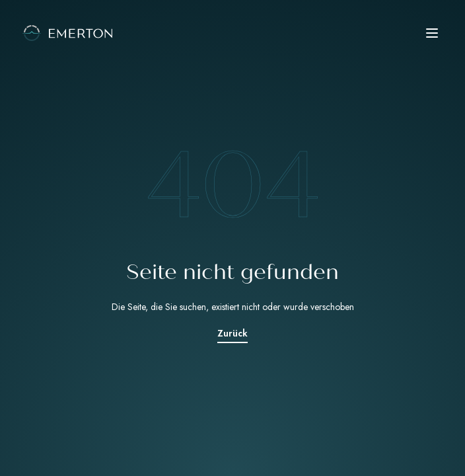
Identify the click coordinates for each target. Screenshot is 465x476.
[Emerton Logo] (232, 33)
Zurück (232, 333)
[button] (432, 33)
